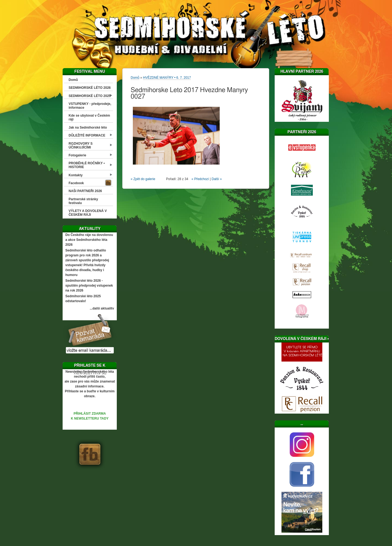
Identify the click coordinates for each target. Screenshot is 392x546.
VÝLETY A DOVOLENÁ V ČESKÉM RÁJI (88, 213)
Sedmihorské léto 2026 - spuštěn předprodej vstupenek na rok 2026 (89, 286)
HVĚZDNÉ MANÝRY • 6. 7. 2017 (167, 78)
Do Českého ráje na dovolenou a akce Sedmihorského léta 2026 (89, 240)
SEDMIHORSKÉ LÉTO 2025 (90, 96)
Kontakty (76, 175)
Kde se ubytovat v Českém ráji (89, 117)
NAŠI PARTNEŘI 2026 (85, 191)
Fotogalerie (77, 155)
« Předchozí (200, 179)
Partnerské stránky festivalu (83, 201)
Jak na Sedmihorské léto (88, 128)
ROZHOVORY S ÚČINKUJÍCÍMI (81, 145)
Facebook (76, 183)
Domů (73, 80)
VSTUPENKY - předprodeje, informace (90, 106)
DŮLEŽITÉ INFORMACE (87, 135)
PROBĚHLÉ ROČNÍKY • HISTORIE (87, 165)
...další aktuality (102, 308)
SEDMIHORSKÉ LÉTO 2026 (90, 88)
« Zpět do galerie (143, 179)
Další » (217, 179)
